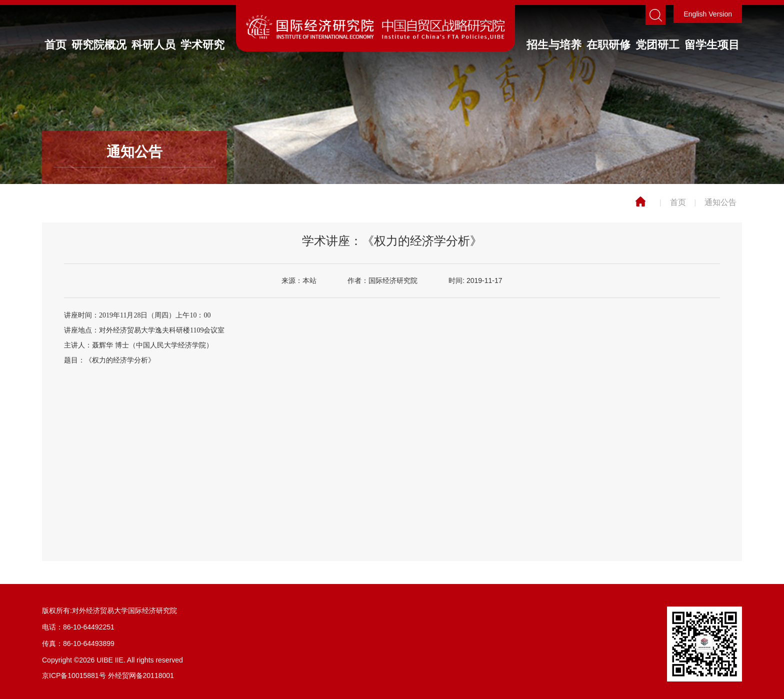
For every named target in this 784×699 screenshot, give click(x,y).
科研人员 (153, 45)
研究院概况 (99, 45)
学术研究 (202, 45)
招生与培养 (554, 45)
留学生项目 (712, 45)
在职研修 (608, 45)
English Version (708, 14)
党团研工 (657, 45)
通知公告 (720, 202)
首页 (55, 45)
